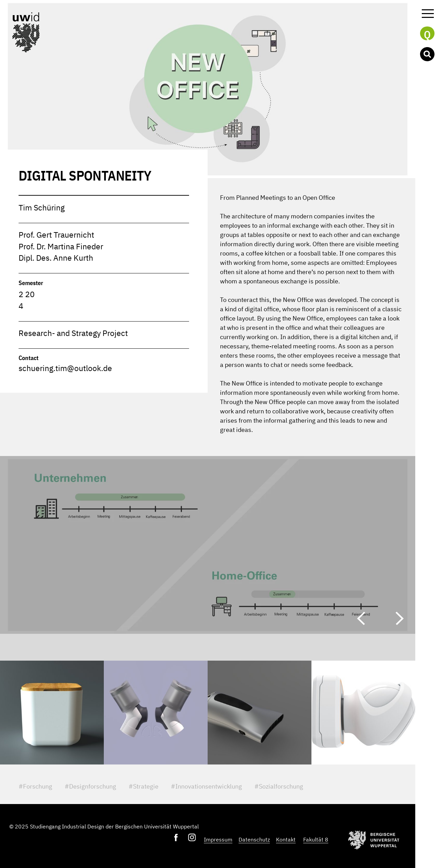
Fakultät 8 (316, 839)
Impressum (218, 839)
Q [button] (427, 34)
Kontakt (286, 839)
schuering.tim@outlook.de (65, 368)
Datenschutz (254, 839)
